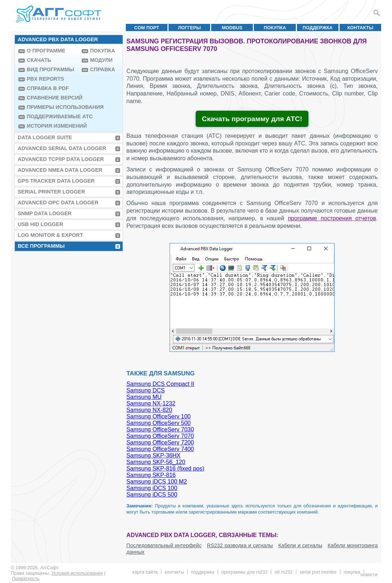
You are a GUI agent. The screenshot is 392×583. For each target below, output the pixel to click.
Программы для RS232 (244, 572)
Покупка (275, 28)
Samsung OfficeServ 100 (159, 416)
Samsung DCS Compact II (161, 384)
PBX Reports (45, 79)
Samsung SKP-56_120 (156, 462)
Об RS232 (284, 572)
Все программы (41, 246)
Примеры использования (52, 107)
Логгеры (189, 28)
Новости (369, 575)
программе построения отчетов (332, 218)
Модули (101, 60)
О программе (46, 51)
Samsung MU (144, 397)
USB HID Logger (41, 224)
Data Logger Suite (45, 137)
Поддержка (318, 28)
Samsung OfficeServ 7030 (160, 429)
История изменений (52, 126)
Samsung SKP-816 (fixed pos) (165, 469)
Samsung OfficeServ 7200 (160, 442)
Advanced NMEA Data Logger (60, 170)
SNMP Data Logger (45, 213)
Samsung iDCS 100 (152, 488)
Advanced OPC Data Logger (58, 203)
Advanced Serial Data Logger (62, 148)
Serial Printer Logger (51, 192)
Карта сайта (145, 572)
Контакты (361, 28)
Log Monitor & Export (50, 235)
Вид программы (50, 69)
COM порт (147, 28)
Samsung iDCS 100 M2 (157, 482)
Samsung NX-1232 (151, 403)
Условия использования (77, 573)
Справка (103, 69)
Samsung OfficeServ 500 (159, 423)
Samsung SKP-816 (151, 475)
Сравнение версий (52, 98)
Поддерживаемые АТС (52, 116)
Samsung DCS (146, 390)
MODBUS (232, 28)
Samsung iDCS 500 (152, 495)
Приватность (26, 578)
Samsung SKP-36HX (154, 456)
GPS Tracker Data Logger (56, 181)
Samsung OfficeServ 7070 (160, 436)
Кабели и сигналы (300, 545)
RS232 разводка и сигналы (240, 545)
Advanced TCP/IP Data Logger (61, 159)
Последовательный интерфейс (164, 545)
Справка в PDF (48, 88)
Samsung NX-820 (149, 410)
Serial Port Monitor (318, 572)
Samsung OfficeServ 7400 (160, 449)
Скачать (39, 60)
